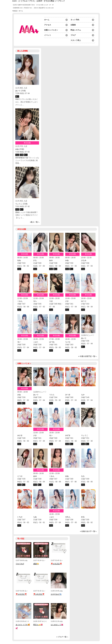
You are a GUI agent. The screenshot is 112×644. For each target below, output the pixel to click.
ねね (19, 260)
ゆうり (84, 301)
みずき (68, 435)
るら (35, 301)
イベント (48, 35)
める (83, 517)
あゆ (51, 260)
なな (83, 476)
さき (67, 301)
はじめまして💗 (57, 625)
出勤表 (73, 25)
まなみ (84, 260)
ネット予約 (75, 20)
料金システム (76, 30)
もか (83, 395)
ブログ (73, 35)
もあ (35, 517)
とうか (20, 476)
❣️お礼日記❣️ (56, 564)
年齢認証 (15, 11)
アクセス (48, 25)
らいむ (68, 342)
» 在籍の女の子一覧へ (88, 531)
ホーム (47, 20)
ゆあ (67, 476)
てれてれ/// (20, 564)
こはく (36, 342)
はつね (52, 342)
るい (19, 342)
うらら (52, 395)
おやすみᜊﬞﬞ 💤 (56, 594)
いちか (20, 517)
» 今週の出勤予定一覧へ (87, 356)
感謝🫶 (36, 564)
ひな (35, 260)
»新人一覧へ (35, 222)
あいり (18, 91)
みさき (20, 435)
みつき (68, 395)
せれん (68, 517)
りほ (51, 301)
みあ (17, 149)
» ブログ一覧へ (62, 637)
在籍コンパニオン (51, 30)
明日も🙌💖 (38, 625)
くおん (20, 301)
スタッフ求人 (76, 40)
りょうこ (19, 204)
